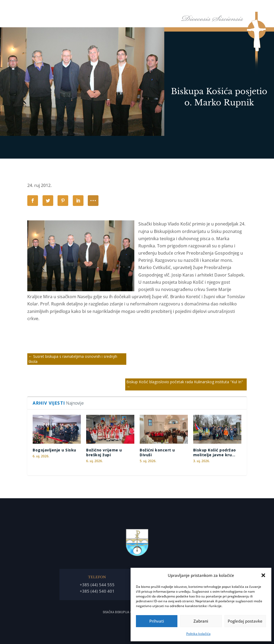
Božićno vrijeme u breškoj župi (104, 452)
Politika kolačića (198, 634)
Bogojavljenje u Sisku (54, 450)
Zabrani (201, 621)
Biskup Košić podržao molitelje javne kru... (215, 452)
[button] (263, 575)
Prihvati (157, 621)
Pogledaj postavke (245, 621)
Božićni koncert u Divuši (157, 452)
